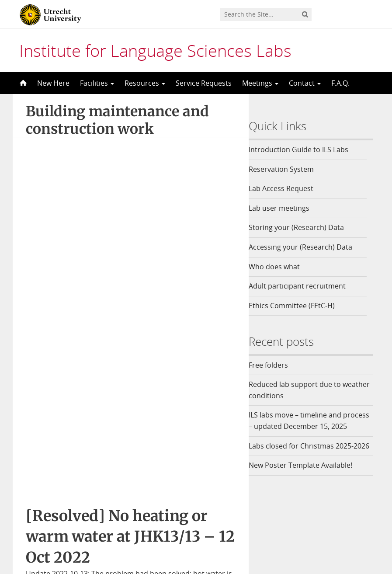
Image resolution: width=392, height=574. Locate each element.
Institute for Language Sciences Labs (155, 50)
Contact (305, 83)
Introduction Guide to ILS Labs (305, 150)
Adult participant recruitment (304, 286)
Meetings (260, 83)
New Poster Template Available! (308, 487)
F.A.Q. (340, 83)
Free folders (275, 365)
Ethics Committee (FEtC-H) (298, 306)
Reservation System (288, 169)
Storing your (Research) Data (303, 227)
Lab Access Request (288, 188)
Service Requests (204, 83)
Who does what (281, 267)
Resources (145, 83)
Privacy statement (343, 532)
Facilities (97, 83)
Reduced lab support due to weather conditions (301, 390)
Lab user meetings (286, 208)
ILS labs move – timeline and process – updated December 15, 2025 (310, 426)
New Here (53, 83)
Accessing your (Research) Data (307, 247)
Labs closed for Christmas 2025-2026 (308, 463)
